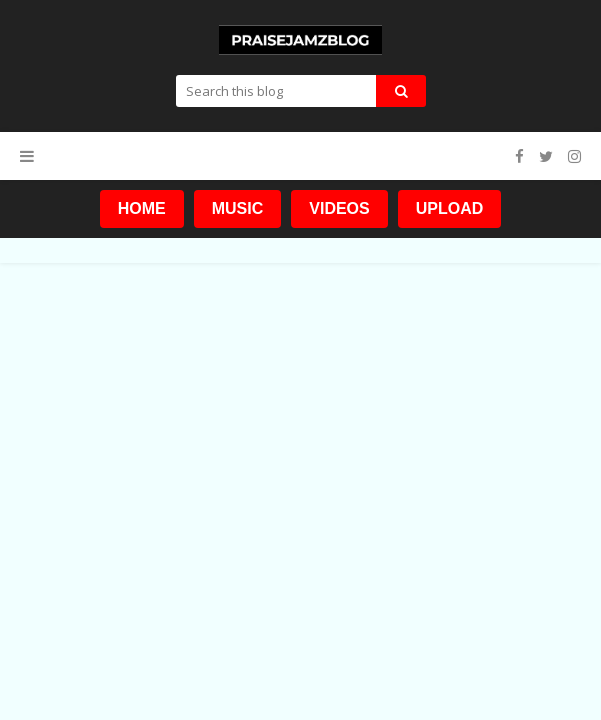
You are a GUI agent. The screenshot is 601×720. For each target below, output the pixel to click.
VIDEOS (339, 208)
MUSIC (238, 208)
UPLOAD (450, 208)
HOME (142, 208)
